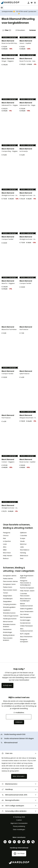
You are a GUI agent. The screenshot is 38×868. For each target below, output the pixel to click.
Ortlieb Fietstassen (26, 626)
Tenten (6, 593)
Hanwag (23, 553)
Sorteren (33, 30)
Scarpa (23, 538)
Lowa (5, 544)
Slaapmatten (8, 596)
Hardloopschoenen (10, 619)
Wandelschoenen (9, 613)
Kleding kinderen (9, 635)
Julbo (22, 547)
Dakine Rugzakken (26, 609)
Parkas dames (8, 579)
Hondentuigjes (25, 620)
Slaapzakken (7, 602)
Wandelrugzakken (9, 607)
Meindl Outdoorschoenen (26, 605)
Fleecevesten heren (10, 590)
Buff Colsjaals (25, 634)
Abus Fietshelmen (26, 637)
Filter (7, 30)
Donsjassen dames (10, 576)
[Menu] (2, 8)
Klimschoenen (8, 622)
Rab (4, 538)
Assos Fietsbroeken (27, 612)
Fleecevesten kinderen (8, 639)
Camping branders (10, 604)
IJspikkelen (7, 610)
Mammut (23, 544)
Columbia (23, 536)
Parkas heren (8, 587)
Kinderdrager (8, 632)
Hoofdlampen (8, 599)
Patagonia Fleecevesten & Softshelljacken (25, 583)
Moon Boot (7, 553)
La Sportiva (7, 541)
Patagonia (7, 533)
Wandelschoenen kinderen (9, 626)
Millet (5, 550)
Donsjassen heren (9, 584)
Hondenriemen (25, 623)
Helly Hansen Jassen (27, 591)
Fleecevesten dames (10, 582)
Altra (5, 547)
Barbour (6, 559)
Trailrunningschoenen (11, 616)
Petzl (22, 559)
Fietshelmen (7, 630)
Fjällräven (23, 533)
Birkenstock (24, 556)
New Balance (25, 550)
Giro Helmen (24, 614)
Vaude (22, 541)
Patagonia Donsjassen (24, 641)
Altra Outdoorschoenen (26, 630)
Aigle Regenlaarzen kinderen (27, 577)
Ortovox (6, 536)
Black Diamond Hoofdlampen (25, 600)
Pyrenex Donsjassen (27, 588)
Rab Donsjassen (26, 617)
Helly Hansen (8, 556)
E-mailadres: (19, 713)
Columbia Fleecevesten (25, 595)
